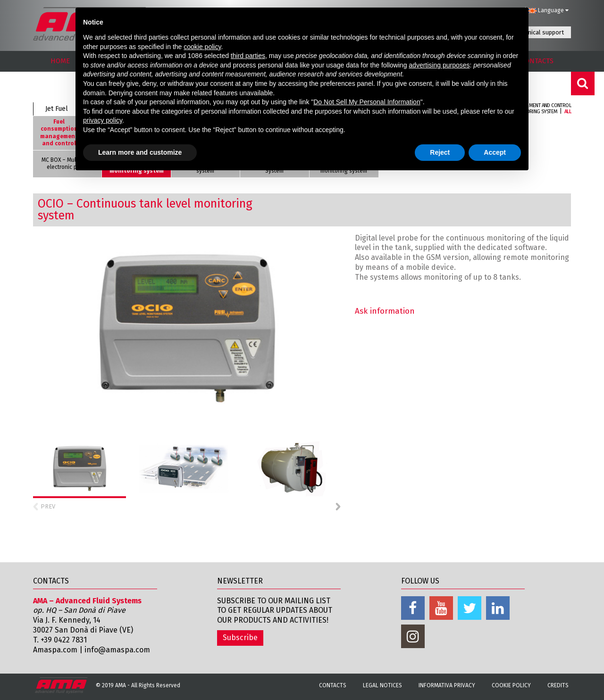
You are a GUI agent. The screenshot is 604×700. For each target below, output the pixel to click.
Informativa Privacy (447, 685)
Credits (558, 685)
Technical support (540, 32)
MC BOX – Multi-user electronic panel (67, 164)
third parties (248, 56)
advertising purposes (439, 65)
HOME (60, 61)
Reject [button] (440, 152)
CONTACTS (537, 61)
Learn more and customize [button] (140, 152)
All (568, 112)
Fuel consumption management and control (59, 133)
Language (548, 10)
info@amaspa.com (117, 650)
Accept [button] (495, 152)
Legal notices (382, 685)
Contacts (333, 685)
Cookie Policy (511, 685)
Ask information (385, 311)
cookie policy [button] (202, 47)
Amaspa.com (55, 650)
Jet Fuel (57, 109)
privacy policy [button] (103, 120)
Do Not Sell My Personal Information (367, 102)
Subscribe (240, 637)
